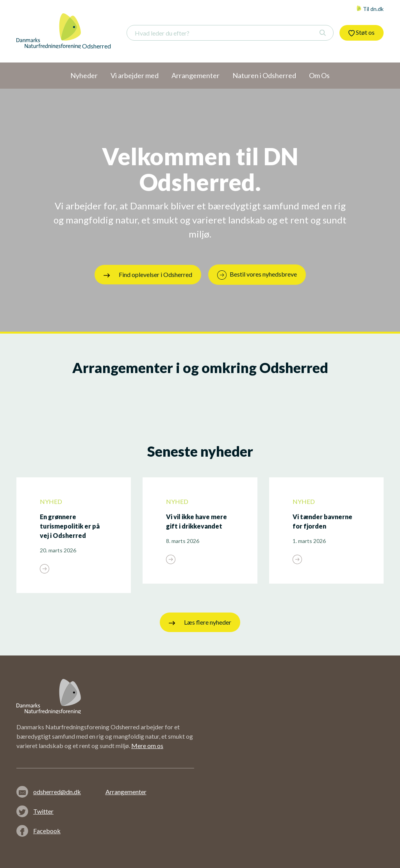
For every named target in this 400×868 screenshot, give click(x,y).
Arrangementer (126, 792)
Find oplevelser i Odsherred (148, 275)
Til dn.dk (370, 9)
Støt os (362, 32)
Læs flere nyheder (200, 622)
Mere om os (147, 746)
